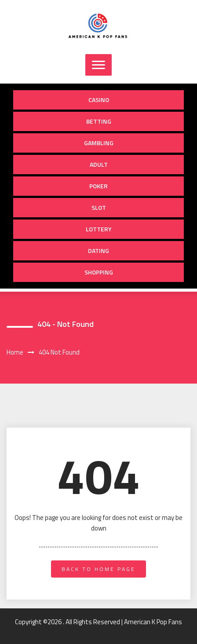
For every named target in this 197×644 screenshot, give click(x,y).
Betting (99, 121)
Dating (98, 251)
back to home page (98, 569)
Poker (98, 186)
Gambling (99, 143)
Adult (99, 164)
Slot (99, 207)
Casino (99, 100)
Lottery (99, 229)
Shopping (99, 272)
